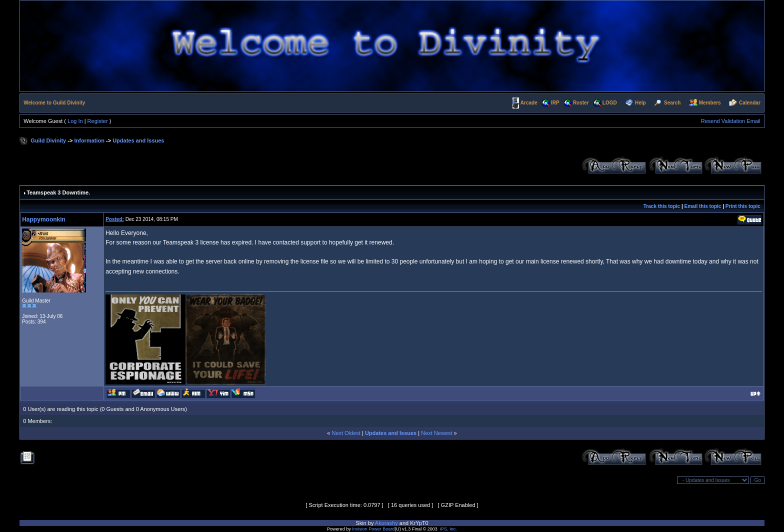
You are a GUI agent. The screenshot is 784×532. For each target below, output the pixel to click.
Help (640, 103)
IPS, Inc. (448, 529)
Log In (75, 121)
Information (89, 140)
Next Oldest (346, 433)
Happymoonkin (44, 219)
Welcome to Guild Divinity (54, 103)
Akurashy (386, 523)
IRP (555, 103)
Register (98, 121)
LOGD (610, 103)
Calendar (750, 103)
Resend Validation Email (731, 121)
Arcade (529, 103)
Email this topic (703, 206)
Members (710, 103)
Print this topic (743, 206)
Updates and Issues (138, 140)
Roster (581, 103)
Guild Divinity (48, 140)
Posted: (115, 219)
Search (672, 103)
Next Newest (436, 433)
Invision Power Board (373, 529)
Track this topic (662, 206)
